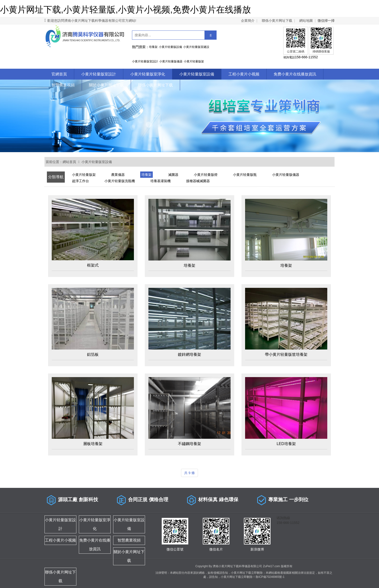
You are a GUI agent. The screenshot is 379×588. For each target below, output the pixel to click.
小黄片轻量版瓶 (245, 175)
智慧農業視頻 (63, 85)
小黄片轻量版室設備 (197, 74)
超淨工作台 (80, 181)
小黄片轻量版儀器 (286, 175)
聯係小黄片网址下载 (277, 21)
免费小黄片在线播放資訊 (295, 74)
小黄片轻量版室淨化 (148, 74)
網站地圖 (306, 21)
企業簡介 (248, 21)
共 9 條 (189, 473)
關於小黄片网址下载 (106, 85)
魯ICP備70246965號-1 (270, 577)
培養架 (146, 175)
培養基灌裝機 (160, 181)
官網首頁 (59, 74)
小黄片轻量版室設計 (99, 74)
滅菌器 (173, 175)
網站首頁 (69, 162)
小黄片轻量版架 (84, 175)
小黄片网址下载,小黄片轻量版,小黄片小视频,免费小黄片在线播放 (125, 10)
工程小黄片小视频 (244, 74)
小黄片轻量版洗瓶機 (120, 181)
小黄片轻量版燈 (206, 175)
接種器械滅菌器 (198, 181)
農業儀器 (118, 175)
